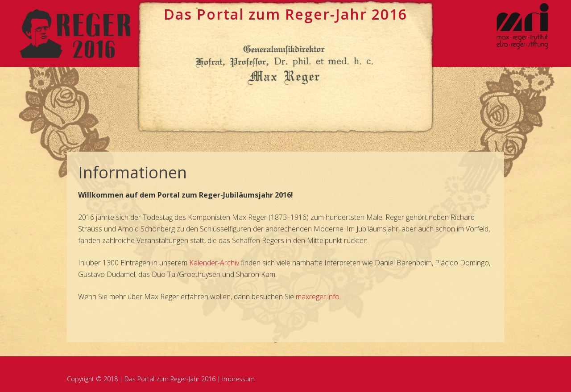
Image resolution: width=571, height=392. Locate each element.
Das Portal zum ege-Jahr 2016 (285, 14)
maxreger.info (318, 297)
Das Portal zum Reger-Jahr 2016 (170, 379)
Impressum (238, 379)
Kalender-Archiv (214, 263)
